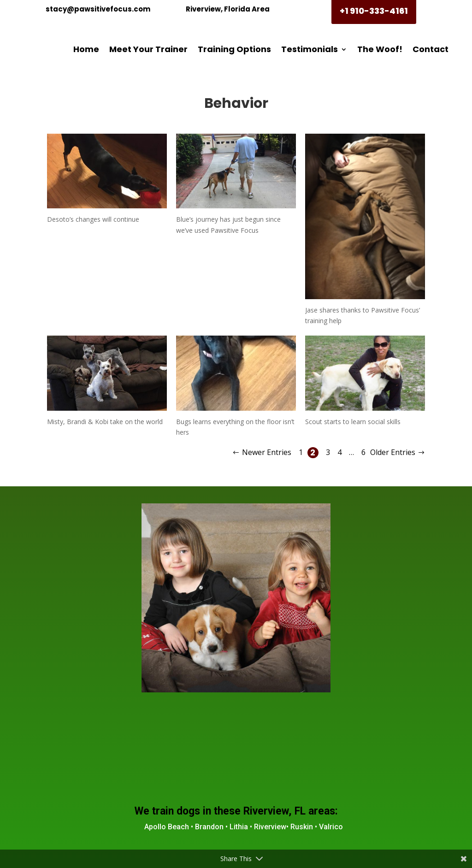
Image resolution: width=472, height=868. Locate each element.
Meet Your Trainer (148, 49)
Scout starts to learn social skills (353, 422)
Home (86, 49)
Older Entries (393, 452)
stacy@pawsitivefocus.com (98, 9)
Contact (431, 49)
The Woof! (380, 49)
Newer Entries (267, 452)
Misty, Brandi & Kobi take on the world (105, 422)
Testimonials (310, 49)
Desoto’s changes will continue (93, 219)
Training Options (234, 49)
